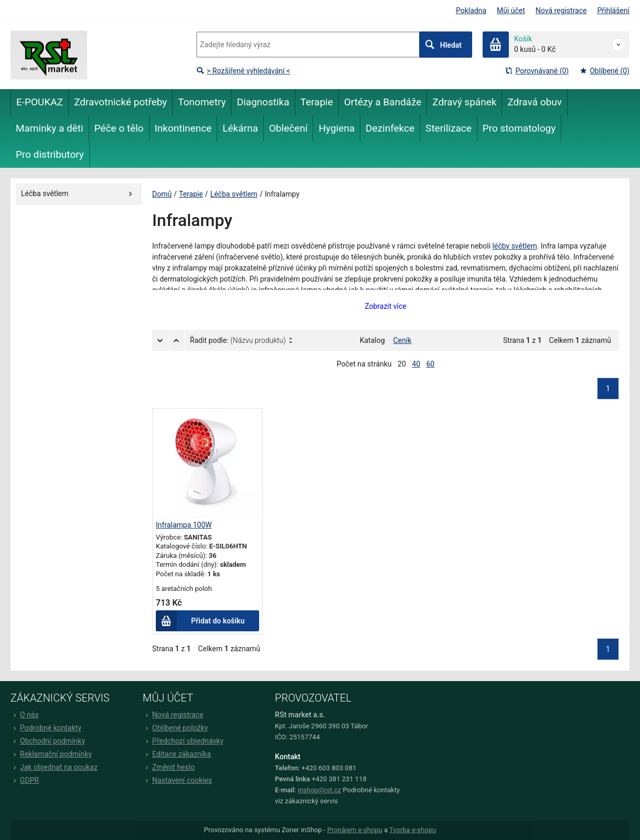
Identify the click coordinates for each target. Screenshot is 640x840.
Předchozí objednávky (183, 741)
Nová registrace (561, 10)
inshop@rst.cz (320, 790)
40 (416, 364)
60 (431, 364)
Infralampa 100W (184, 525)
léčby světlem (515, 246)
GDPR (25, 780)
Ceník (403, 340)
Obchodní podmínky (48, 741)
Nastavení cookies (177, 780)
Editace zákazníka (177, 754)
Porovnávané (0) (537, 71)
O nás (25, 715)
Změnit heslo (169, 767)
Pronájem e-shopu (355, 830)
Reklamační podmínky (51, 754)
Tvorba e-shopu (413, 830)
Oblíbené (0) (604, 71)
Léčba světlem (234, 194)
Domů (162, 194)
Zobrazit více (386, 306)
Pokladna (471, 10)
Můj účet (511, 10)
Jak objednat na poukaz (54, 767)
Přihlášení (613, 10)
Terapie (191, 194)
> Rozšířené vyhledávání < (243, 71)
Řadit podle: (238, 340)
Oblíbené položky (175, 728)
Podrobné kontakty (46, 728)
